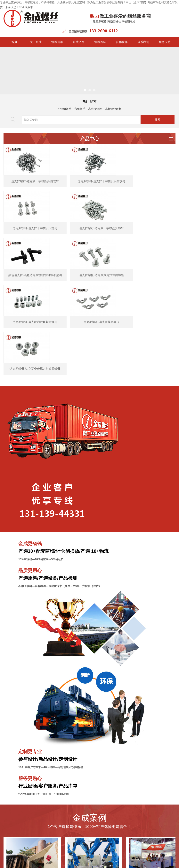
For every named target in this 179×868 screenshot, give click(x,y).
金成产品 (79, 42)
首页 (14, 42)
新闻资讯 (62, 849)
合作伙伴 (122, 42)
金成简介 (47, 849)
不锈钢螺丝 (64, 109)
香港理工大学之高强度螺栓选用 (32, 735)
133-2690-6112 (104, 31)
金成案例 (91, 849)
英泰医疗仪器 (155, 735)
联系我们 (143, 42)
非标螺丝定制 (113, 109)
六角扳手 (80, 109)
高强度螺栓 (95, 109)
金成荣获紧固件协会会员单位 (32, 815)
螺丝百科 (100, 42)
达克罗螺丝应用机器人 (93, 735)
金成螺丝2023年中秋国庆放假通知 (35, 806)
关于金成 (36, 42)
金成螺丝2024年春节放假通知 (32, 770)
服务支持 (165, 42)
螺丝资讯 (57, 42)
